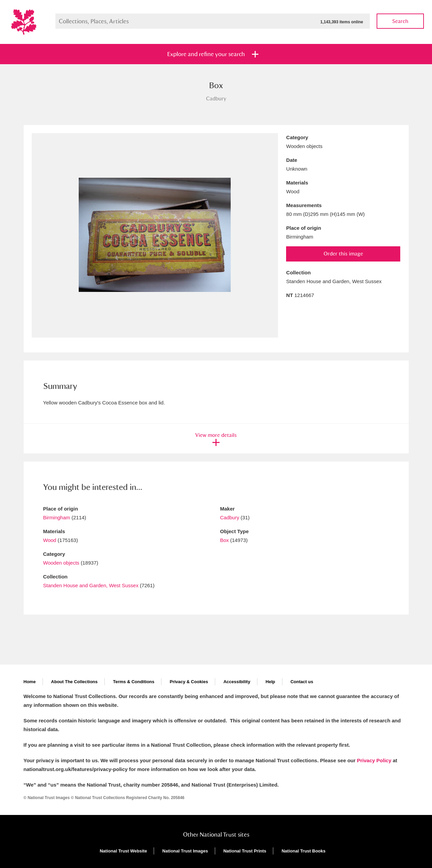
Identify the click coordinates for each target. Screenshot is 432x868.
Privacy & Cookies (189, 682)
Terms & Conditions (134, 682)
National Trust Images (185, 851)
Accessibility (237, 682)
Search (400, 21)
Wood (50, 540)
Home (30, 682)
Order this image (343, 254)
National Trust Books (304, 851)
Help (270, 682)
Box (225, 540)
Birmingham (57, 517)
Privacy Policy (374, 760)
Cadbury (230, 517)
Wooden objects (61, 563)
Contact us (302, 682)
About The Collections (74, 682)
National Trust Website (123, 851)
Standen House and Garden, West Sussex (91, 585)
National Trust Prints (245, 851)
